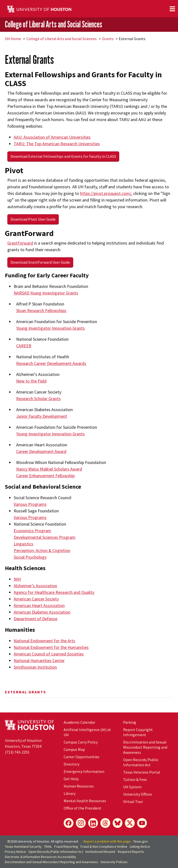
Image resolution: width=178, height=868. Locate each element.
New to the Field (31, 381)
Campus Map (74, 749)
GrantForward (20, 243)
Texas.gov (141, 841)
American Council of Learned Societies (49, 654)
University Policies (114, 862)
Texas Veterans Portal (142, 772)
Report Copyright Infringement (138, 732)
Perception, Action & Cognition (42, 550)
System (132, 787)
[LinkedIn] (93, 823)
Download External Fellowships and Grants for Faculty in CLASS (63, 156)
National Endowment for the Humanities (51, 647)
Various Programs (30, 504)
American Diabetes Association (42, 612)
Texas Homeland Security (23, 846)
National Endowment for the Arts (44, 641)
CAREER (24, 346)
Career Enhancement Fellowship (45, 476)
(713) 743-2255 (17, 752)
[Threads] (105, 823)
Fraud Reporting (66, 846)
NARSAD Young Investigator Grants (46, 293)
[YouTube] (142, 823)
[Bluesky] (118, 823)
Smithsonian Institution (35, 667)
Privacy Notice (15, 852)
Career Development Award (41, 451)
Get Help (71, 779)
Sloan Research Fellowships (41, 310)
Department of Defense (36, 619)
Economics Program (32, 531)
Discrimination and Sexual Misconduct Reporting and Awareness (145, 747)
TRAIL (48, 846)
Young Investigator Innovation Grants (50, 328)
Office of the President (83, 808)
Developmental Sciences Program (45, 537)
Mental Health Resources (85, 801)
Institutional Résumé (100, 852)
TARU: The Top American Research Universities (57, 144)
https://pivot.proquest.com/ (106, 193)
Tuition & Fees (135, 779)
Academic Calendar (79, 722)
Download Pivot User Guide (33, 219)
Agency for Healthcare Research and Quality (54, 592)
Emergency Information (84, 771)
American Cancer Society (36, 599)
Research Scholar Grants (38, 399)
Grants (108, 39)
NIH (17, 579)
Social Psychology (30, 557)
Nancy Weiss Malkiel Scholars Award (49, 469)
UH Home (13, 39)
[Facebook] (69, 823)
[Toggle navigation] (172, 9)
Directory (71, 764)
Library (70, 793)
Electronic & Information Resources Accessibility (41, 857)
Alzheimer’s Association (35, 586)
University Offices (138, 794)
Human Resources (79, 786)
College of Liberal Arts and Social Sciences (53, 24)
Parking (130, 722)
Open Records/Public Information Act (141, 762)
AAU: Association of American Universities (52, 137)
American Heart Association (39, 605)
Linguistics (24, 544)
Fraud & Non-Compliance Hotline (104, 846)
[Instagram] (81, 823)
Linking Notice (140, 846)
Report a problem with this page (107, 841)
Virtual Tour (133, 801)
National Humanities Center (39, 660)
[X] (130, 823)
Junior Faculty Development (42, 416)
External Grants (25, 692)
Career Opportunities (82, 757)
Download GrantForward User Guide (40, 262)
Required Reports (131, 852)
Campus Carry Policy (81, 742)
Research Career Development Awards (51, 363)
